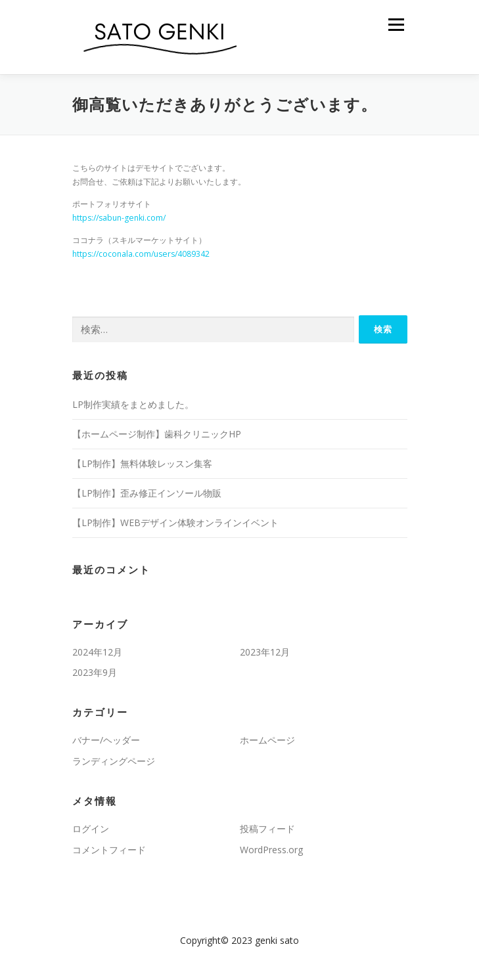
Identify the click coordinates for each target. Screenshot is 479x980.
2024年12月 (97, 652)
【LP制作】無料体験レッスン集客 (142, 463)
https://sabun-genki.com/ (119, 218)
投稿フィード (267, 829)
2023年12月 (265, 652)
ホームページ (267, 740)
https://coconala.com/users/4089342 (141, 254)
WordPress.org (271, 850)
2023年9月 (95, 672)
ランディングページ (114, 761)
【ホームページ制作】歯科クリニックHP (157, 434)
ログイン (91, 829)
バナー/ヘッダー (106, 740)
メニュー (396, 25)
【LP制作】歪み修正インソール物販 (147, 493)
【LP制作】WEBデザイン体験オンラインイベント (175, 523)
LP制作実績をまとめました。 (133, 404)
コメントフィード (109, 850)
